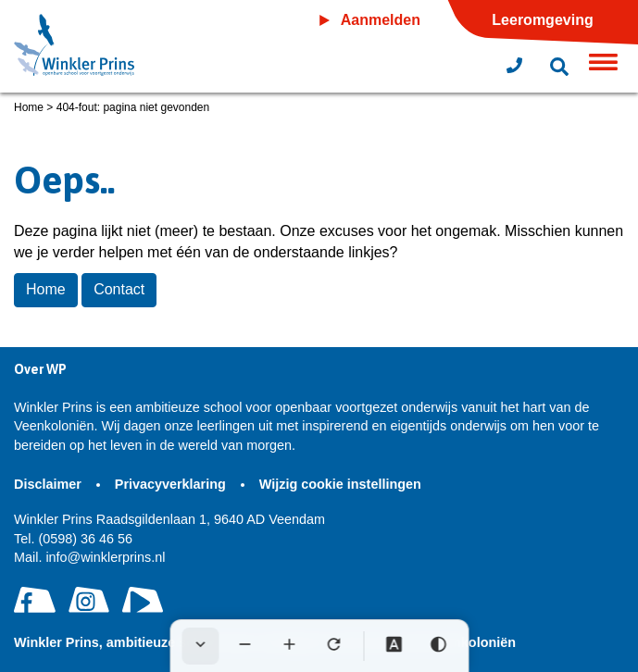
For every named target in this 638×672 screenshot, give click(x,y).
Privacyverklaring (172, 484)
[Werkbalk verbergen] (200, 646)
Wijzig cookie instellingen (340, 484)
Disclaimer (50, 484)
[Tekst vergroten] (289, 646)
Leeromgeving (542, 20)
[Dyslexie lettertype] (394, 646)
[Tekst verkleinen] (244, 646)
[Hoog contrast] (438, 646)
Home (29, 107)
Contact (119, 289)
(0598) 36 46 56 (73, 539)
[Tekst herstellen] (333, 646)
